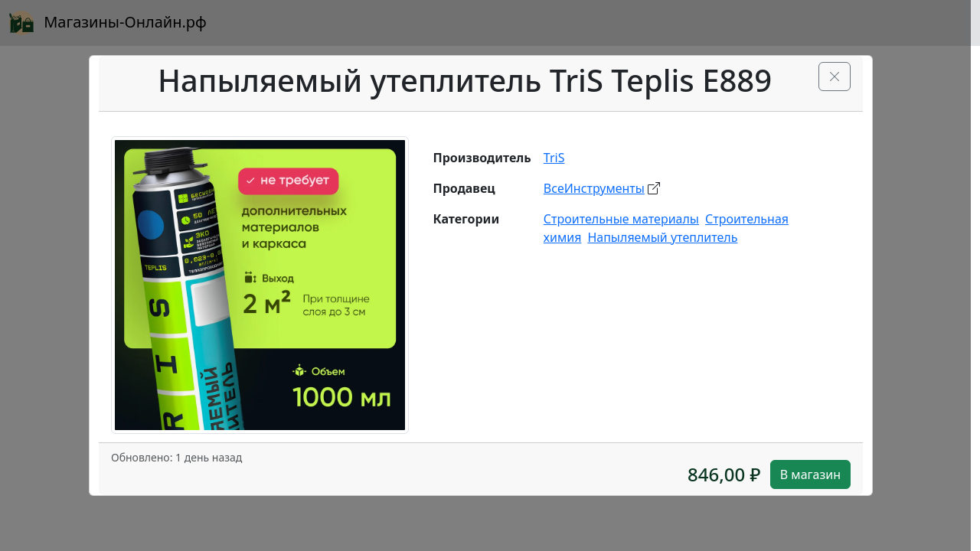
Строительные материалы (621, 219)
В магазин (810, 474)
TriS (554, 158)
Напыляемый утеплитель (662, 237)
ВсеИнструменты (594, 188)
